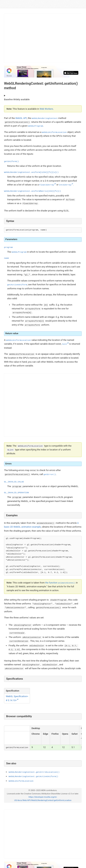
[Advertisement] (43, 38)
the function (60, 583)
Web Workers (46, 109)
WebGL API (21, 118)
